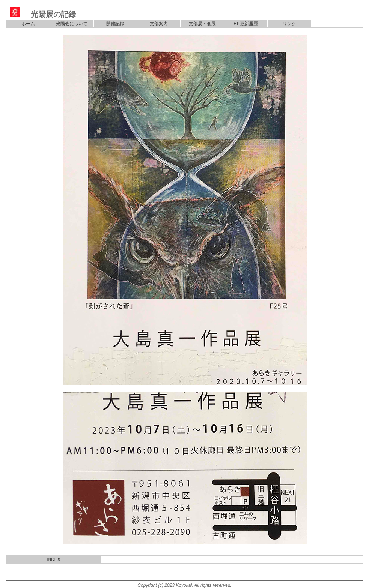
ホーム (28, 24)
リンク (289, 24)
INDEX (53, 559)
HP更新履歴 (246, 24)
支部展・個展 (202, 24)
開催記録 (115, 24)
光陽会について (72, 24)
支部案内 (159, 24)
